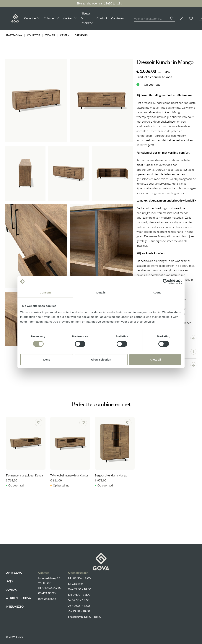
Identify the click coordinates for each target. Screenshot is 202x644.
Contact (12, 590)
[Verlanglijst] (191, 18)
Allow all (155, 360)
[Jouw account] (182, 19)
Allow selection (101, 360)
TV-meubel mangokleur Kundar (25, 475)
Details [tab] (101, 292)
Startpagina (14, 35)
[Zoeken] (173, 18)
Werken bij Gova (18, 598)
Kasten (65, 35)
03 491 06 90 (47, 593)
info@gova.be (47, 599)
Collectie (34, 35)
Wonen (50, 35)
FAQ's (9, 581)
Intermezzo (15, 606)
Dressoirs (81, 35)
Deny (47, 360)
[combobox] (152, 19)
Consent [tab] (45, 292)
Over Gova (14, 573)
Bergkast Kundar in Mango (111, 475)
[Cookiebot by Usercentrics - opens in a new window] (166, 281)
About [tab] (157, 292)
